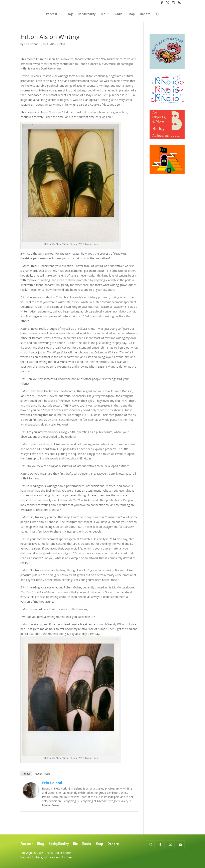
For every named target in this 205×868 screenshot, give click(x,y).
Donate (145, 14)
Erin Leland (31, 44)
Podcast (52, 14)
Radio (119, 14)
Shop (131, 14)
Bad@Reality (87, 14)
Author (26, 774)
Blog (70, 14)
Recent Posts (43, 774)
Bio (103, 14)
